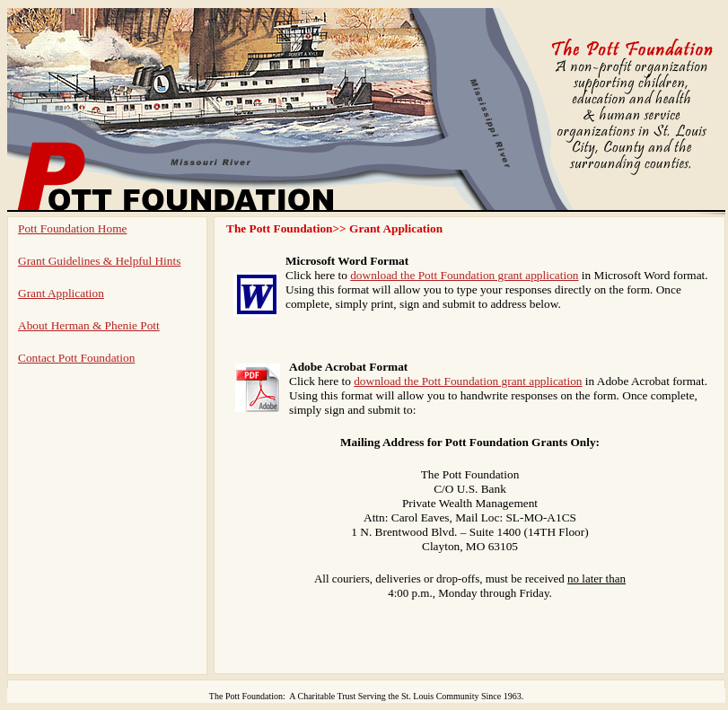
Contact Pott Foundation (76, 358)
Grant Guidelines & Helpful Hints (99, 261)
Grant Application (61, 293)
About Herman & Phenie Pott (89, 325)
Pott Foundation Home (72, 228)
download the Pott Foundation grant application (464, 275)
